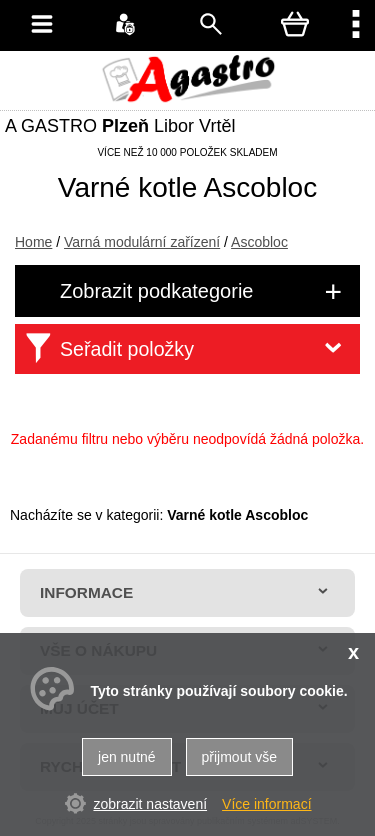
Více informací (266, 804)
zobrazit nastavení (150, 804)
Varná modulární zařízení (142, 242)
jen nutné (127, 757)
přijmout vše (239, 757)
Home (33, 242)
